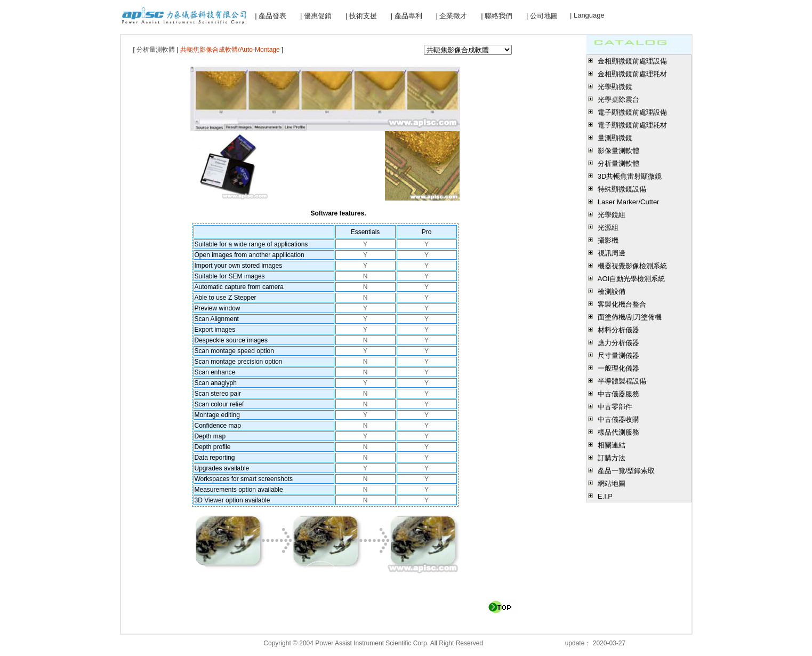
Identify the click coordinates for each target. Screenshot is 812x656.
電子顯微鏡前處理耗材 (632, 125)
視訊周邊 (612, 253)
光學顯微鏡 (615, 87)
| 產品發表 (271, 16)
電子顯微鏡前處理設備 (632, 112)
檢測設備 (612, 291)
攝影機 (608, 240)
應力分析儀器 (618, 343)
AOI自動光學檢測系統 (631, 279)
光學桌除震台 (618, 99)
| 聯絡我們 (497, 16)
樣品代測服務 (618, 432)
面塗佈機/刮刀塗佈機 (630, 317)
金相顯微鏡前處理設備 (632, 61)
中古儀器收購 (618, 419)
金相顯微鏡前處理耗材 (632, 74)
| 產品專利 (407, 16)
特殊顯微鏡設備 (622, 189)
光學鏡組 (612, 215)
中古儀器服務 (618, 394)
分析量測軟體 (618, 163)
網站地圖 (612, 483)
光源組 (608, 227)
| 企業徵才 (451, 16)
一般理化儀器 (618, 368)
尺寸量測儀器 (618, 355)
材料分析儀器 (618, 330)
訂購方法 (612, 458)
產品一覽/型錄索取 (626, 471)
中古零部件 (615, 407)
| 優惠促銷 (316, 16)
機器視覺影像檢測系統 (632, 266)
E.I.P (605, 496)
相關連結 (612, 445)
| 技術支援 (361, 16)
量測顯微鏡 (615, 138)
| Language (587, 15)
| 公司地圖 (542, 16)
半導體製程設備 (622, 381)
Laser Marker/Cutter (629, 202)
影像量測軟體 (618, 151)
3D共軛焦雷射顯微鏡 (630, 176)
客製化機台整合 (622, 304)
